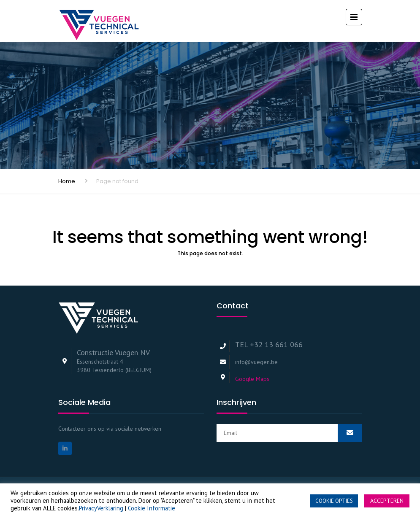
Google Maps (252, 379)
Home (67, 181)
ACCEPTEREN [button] (387, 501)
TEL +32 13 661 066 (269, 344)
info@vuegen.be (256, 362)
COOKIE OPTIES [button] (334, 501)
